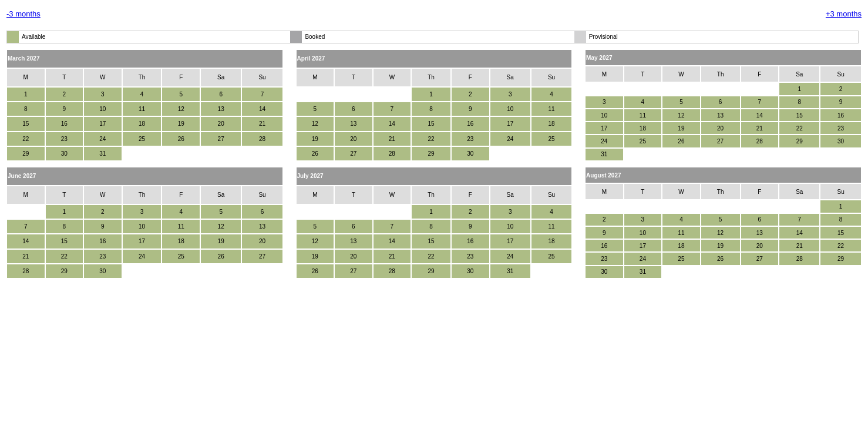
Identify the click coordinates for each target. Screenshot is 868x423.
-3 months (23, 14)
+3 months (844, 14)
